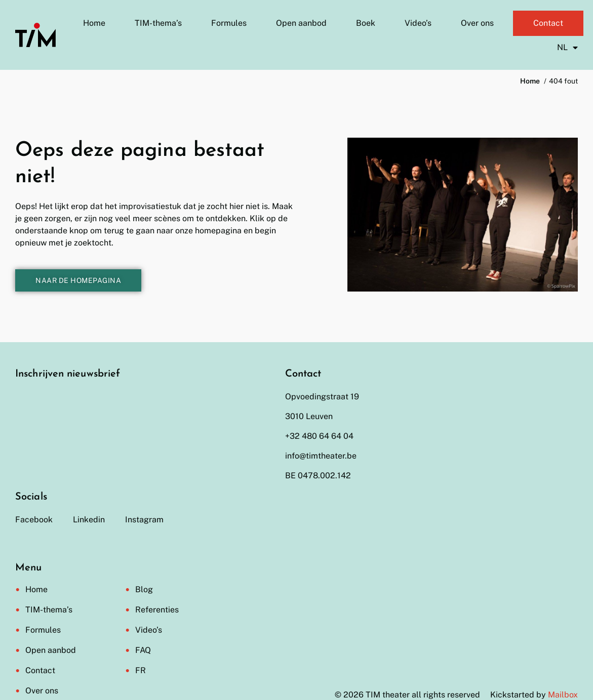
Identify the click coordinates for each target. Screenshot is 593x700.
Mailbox (563, 695)
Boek (366, 23)
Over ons (477, 23)
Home (94, 23)
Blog (144, 589)
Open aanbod (301, 23)
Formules (229, 23)
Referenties (157, 610)
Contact (548, 23)
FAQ (143, 650)
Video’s (418, 23)
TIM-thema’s (158, 23)
